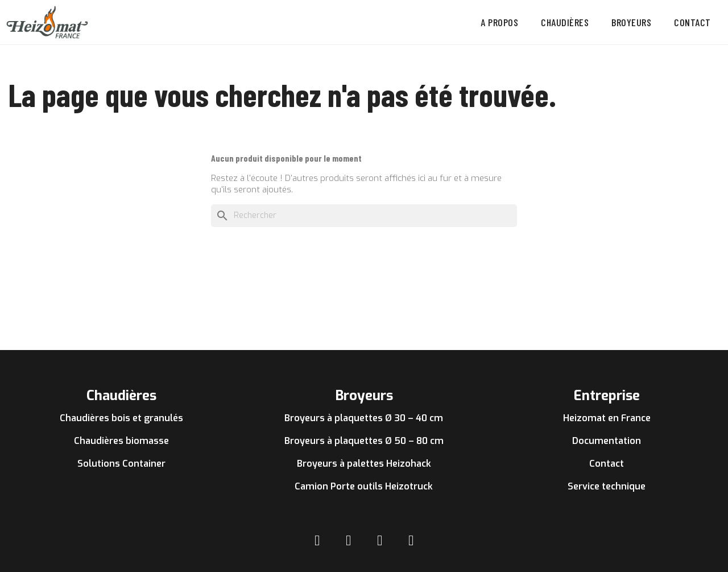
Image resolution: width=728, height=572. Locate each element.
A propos (499, 22)
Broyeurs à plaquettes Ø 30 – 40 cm (364, 418)
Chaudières (565, 22)
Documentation (607, 441)
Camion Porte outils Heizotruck (364, 486)
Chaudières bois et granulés (121, 418)
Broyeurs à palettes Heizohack (364, 464)
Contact (692, 22)
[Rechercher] (364, 216)
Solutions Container (121, 464)
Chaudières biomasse (121, 441)
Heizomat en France (607, 418)
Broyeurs (631, 22)
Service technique (607, 486)
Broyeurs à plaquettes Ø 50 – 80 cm (364, 441)
